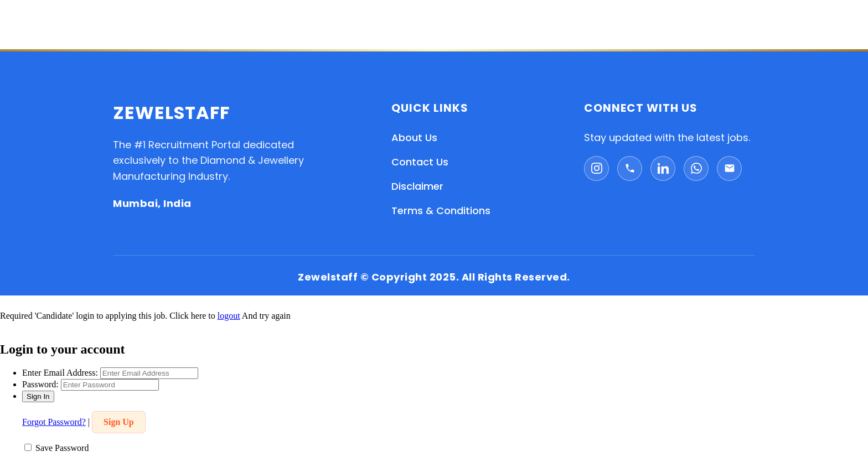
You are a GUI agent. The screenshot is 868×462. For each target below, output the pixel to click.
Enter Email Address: (60, 373)
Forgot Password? (54, 422)
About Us (414, 137)
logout (229, 316)
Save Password (62, 448)
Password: (40, 384)
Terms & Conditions (441, 211)
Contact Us (420, 162)
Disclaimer (417, 186)
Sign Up (119, 422)
